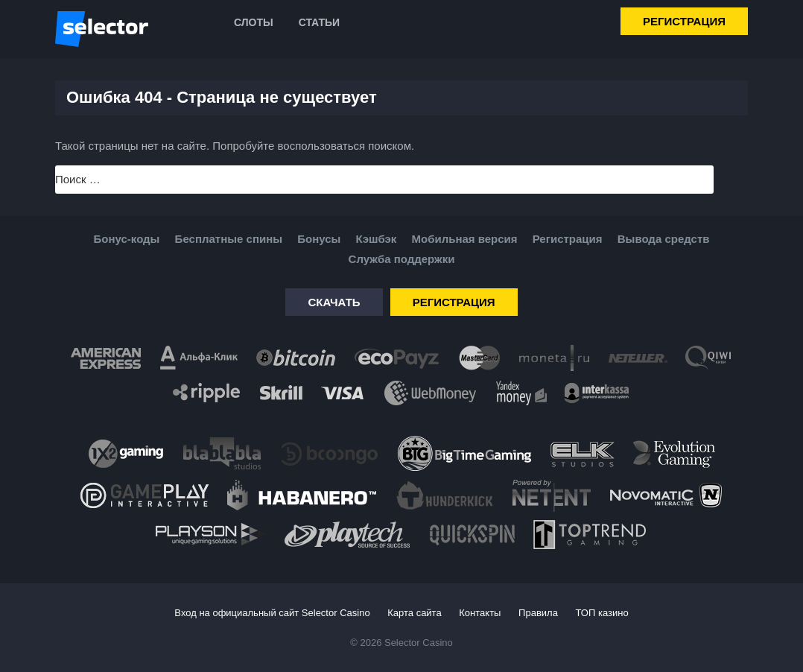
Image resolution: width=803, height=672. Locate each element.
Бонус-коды (127, 239)
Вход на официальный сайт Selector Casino (272, 613)
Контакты (480, 613)
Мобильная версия (464, 239)
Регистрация (684, 21)
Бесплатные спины (229, 239)
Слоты (254, 22)
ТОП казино (602, 613)
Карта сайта (414, 613)
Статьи (320, 22)
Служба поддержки (402, 259)
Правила (538, 613)
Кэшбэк (377, 239)
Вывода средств (664, 239)
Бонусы (319, 239)
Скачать (334, 302)
